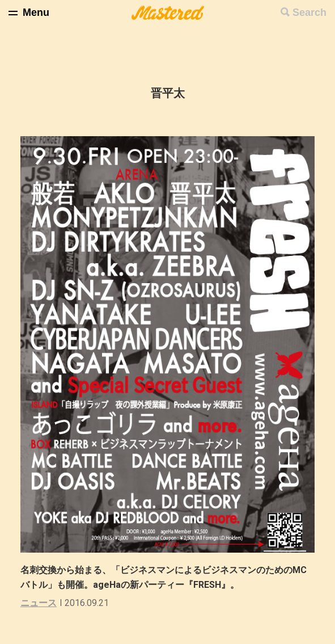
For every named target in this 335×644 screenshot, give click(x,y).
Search (309, 12)
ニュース (39, 603)
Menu (36, 12)
